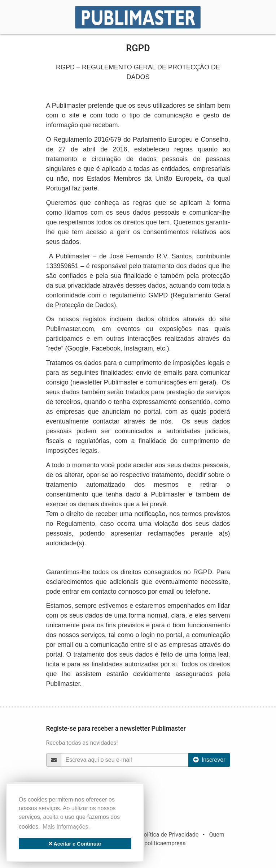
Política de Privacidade (169, 835)
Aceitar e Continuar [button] (75, 844)
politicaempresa (165, 843)
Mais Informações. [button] (66, 827)
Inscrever (209, 760)
